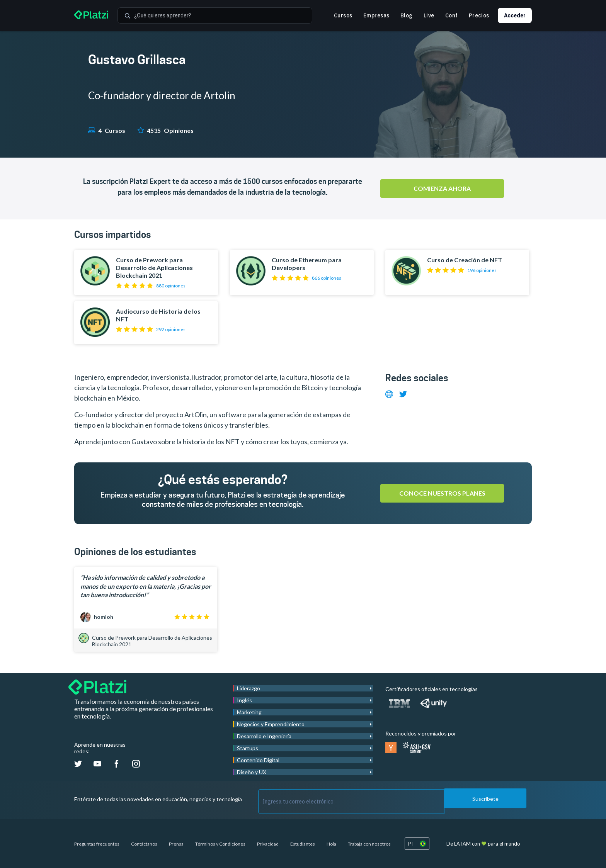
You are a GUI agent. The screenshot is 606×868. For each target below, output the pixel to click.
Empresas (376, 15)
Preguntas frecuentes (97, 844)
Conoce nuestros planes (442, 493)
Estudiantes (303, 844)
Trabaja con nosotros (369, 844)
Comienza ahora (442, 188)
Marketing (249, 712)
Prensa (176, 844)
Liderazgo (249, 688)
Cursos (343, 15)
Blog (407, 15)
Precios (479, 15)
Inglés (244, 700)
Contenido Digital (258, 760)
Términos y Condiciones (220, 844)
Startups (248, 748)
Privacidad (268, 844)
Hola (331, 844)
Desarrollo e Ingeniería (264, 736)
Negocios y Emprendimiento (271, 724)
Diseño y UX (252, 772)
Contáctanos (144, 844)
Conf (452, 15)
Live (429, 15)
